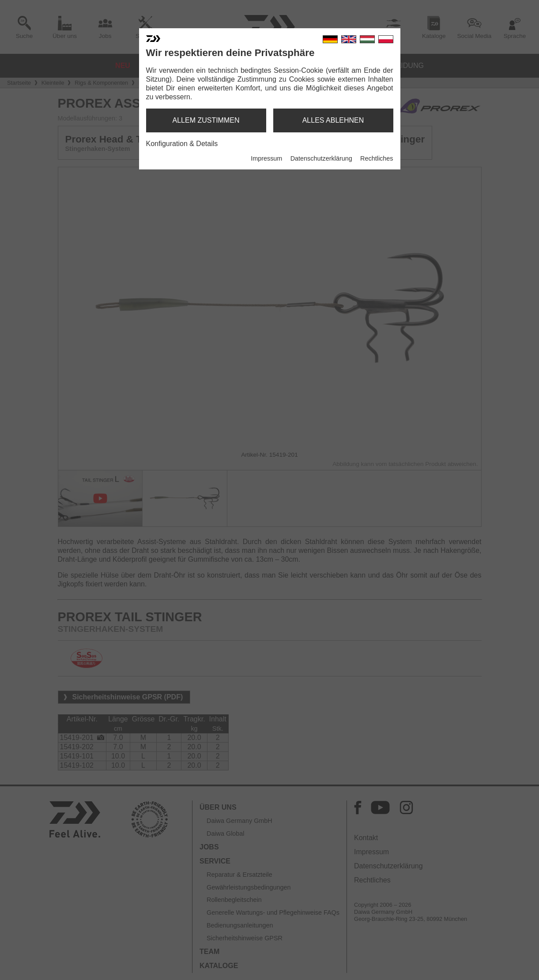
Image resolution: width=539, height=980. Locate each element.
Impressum (266, 158)
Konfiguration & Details (182, 144)
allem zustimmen (206, 120)
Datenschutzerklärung (321, 158)
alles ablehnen (333, 120)
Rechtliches (377, 158)
